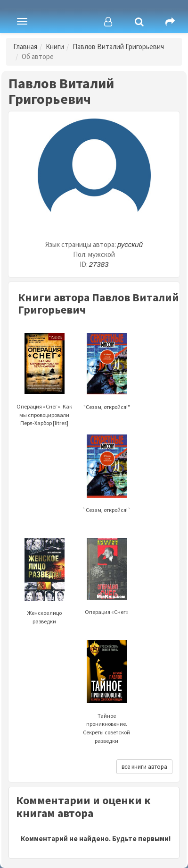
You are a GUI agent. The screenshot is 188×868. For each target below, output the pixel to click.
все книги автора (144, 767)
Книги (55, 47)
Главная (25, 47)
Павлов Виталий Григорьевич (118, 47)
